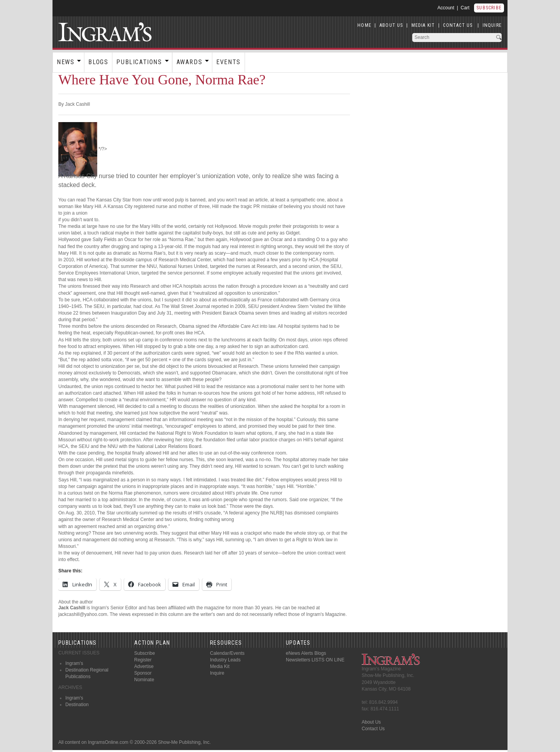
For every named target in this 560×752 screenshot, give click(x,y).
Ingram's (74, 663)
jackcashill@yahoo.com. (83, 614)
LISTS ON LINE (328, 660)
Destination (77, 705)
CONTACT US (458, 25)
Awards (190, 62)
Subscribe (489, 8)
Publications (139, 62)
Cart (465, 8)
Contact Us (373, 729)
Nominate (144, 680)
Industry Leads (225, 660)
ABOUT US (391, 25)
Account (446, 8)
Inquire (217, 673)
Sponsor (143, 673)
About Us (371, 722)
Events (228, 62)
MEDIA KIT (423, 25)
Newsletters (298, 660)
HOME (364, 25)
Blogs (98, 62)
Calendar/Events (227, 653)
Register (143, 660)
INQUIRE (492, 25)
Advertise (144, 666)
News (66, 62)
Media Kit (220, 666)
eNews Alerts (299, 653)
